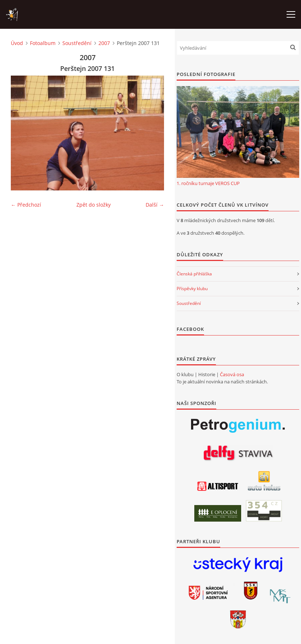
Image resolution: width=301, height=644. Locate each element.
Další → (155, 205)
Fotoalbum (43, 43)
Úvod (17, 43)
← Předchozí (26, 205)
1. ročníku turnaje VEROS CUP (208, 183)
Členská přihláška (194, 274)
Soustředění (77, 43)
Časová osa (232, 374)
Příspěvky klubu (192, 289)
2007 (104, 43)
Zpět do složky (94, 205)
